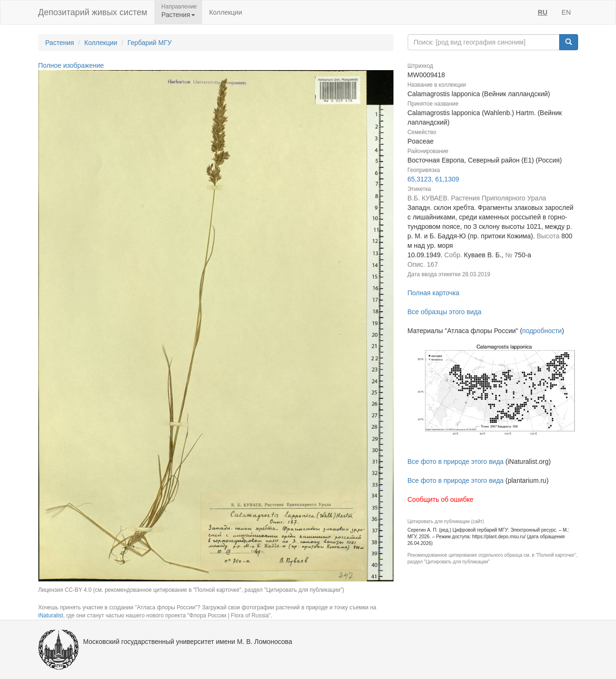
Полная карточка (434, 293)
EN (566, 12)
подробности (542, 331)
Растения (60, 43)
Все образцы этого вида (445, 312)
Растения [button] (178, 15)
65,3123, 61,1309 (433, 179)
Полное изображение (71, 65)
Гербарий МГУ (149, 43)
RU (543, 12)
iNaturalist (51, 616)
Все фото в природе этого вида (456, 462)
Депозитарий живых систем (93, 12)
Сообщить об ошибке (441, 499)
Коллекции (226, 12)
